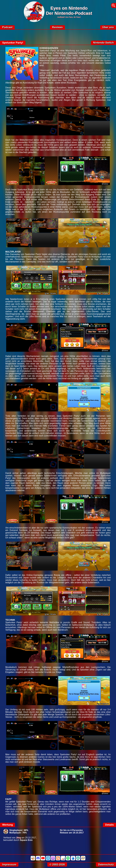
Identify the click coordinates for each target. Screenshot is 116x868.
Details (109, 825)
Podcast (7, 27)
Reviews (57, 27)
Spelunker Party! (13, 43)
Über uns (108, 27)
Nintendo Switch (103, 43)
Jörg (19, 838)
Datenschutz (106, 865)
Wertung (7, 825)
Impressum (9, 865)
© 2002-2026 (57, 865)
